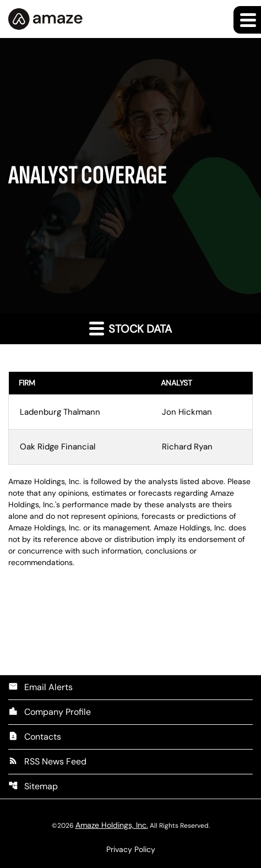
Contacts (35, 737)
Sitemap (33, 786)
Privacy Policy (131, 849)
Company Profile (50, 712)
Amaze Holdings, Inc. (112, 825)
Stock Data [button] (130, 328)
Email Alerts (40, 687)
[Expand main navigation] (247, 20)
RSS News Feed (47, 761)
